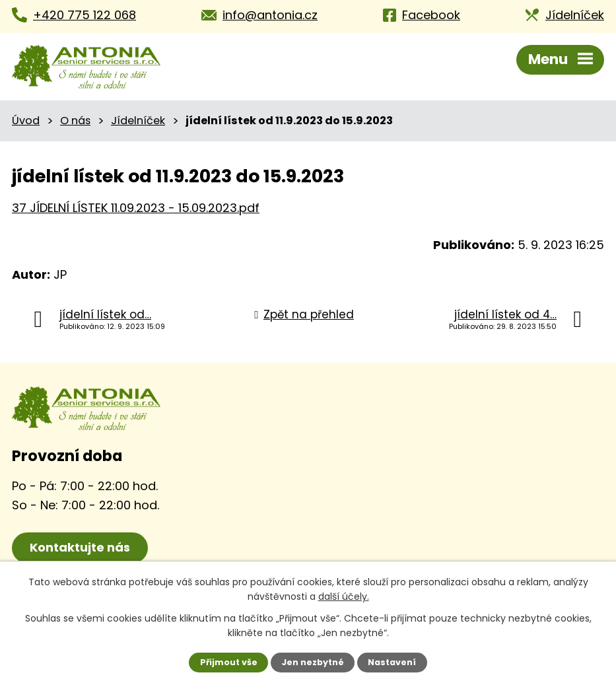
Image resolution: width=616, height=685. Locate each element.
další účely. (344, 596)
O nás (75, 121)
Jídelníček (138, 121)
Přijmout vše (229, 662)
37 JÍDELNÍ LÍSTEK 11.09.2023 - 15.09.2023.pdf (136, 208)
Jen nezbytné (313, 662)
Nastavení (392, 662)
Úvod (26, 121)
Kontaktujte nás (80, 547)
